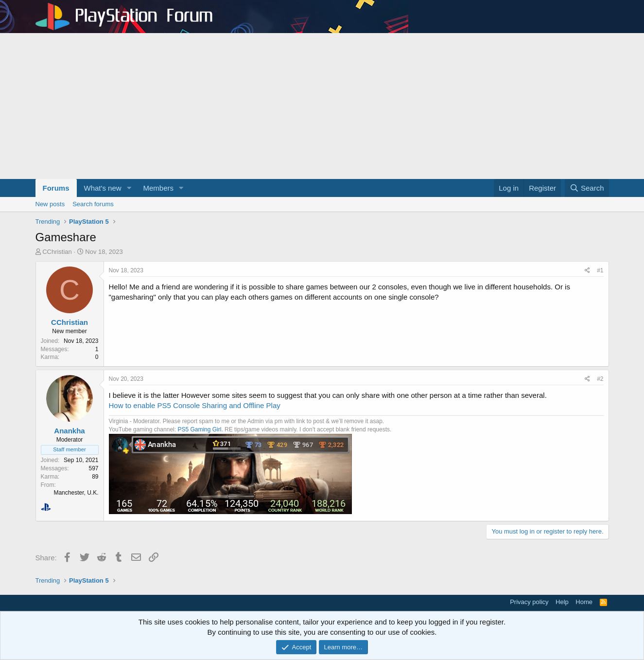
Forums (56, 188)
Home (584, 602)
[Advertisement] (322, 106)
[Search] (587, 188)
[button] (129, 188)
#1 (600, 270)
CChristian (57, 252)
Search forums (93, 204)
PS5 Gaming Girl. (200, 429)
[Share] (587, 271)
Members (158, 188)
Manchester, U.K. (76, 493)
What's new (103, 188)
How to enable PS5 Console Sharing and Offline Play (195, 405)
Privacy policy (529, 602)
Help (562, 602)
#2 (600, 379)
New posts (50, 204)
